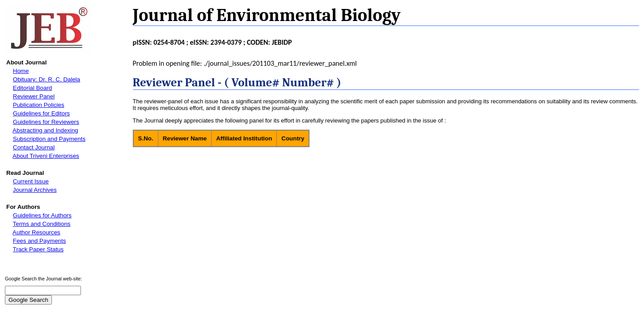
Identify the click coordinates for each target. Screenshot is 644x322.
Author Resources (36, 232)
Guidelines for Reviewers (46, 122)
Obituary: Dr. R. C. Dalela (47, 79)
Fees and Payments (40, 241)
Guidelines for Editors (41, 113)
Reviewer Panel (34, 96)
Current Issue (31, 181)
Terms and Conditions (42, 224)
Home (21, 71)
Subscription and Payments (49, 139)
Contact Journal (34, 147)
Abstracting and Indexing (45, 130)
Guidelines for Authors (42, 215)
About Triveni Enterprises (46, 156)
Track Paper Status (38, 249)
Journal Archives (35, 190)
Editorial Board (32, 88)
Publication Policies (39, 105)
